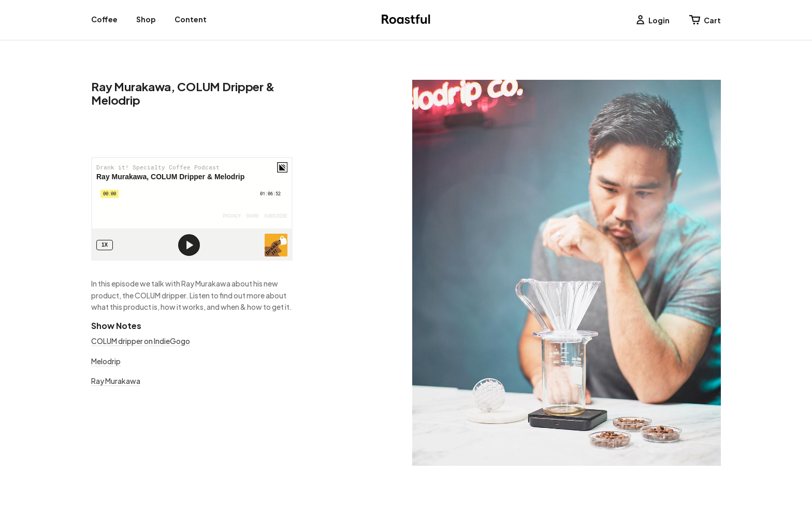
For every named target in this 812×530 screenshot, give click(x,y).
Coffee (104, 19)
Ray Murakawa (116, 381)
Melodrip (106, 361)
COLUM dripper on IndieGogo (141, 341)
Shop (146, 19)
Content (191, 19)
